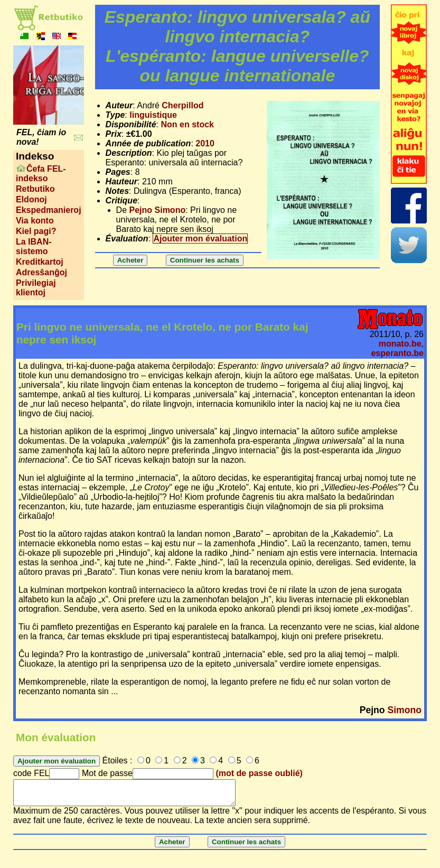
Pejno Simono (158, 210)
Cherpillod (182, 105)
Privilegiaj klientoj (36, 288)
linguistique (153, 115)
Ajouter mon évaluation (200, 239)
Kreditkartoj (40, 262)
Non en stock (187, 124)
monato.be (400, 344)
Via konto (35, 221)
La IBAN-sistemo (34, 246)
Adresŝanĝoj (41, 272)
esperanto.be (397, 353)
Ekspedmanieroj (49, 210)
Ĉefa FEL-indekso (41, 174)
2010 (205, 143)
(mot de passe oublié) (259, 773)
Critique (121, 200)
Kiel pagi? (36, 231)
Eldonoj (31, 199)
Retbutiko (35, 189)
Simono (405, 710)
